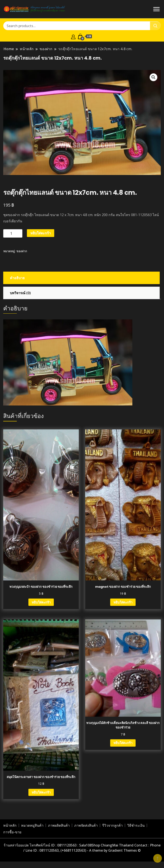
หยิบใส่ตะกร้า (41, 233)
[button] (153, 77)
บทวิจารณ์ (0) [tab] (20, 293)
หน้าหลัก (10, 825)
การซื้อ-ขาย (12, 832)
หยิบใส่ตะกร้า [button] (41, 602)
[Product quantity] (13, 233)
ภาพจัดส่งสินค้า (86, 825)
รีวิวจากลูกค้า (112, 825)
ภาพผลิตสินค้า (59, 825)
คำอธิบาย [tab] (17, 278)
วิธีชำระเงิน (136, 825)
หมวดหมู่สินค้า (32, 825)
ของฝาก (22, 251)
